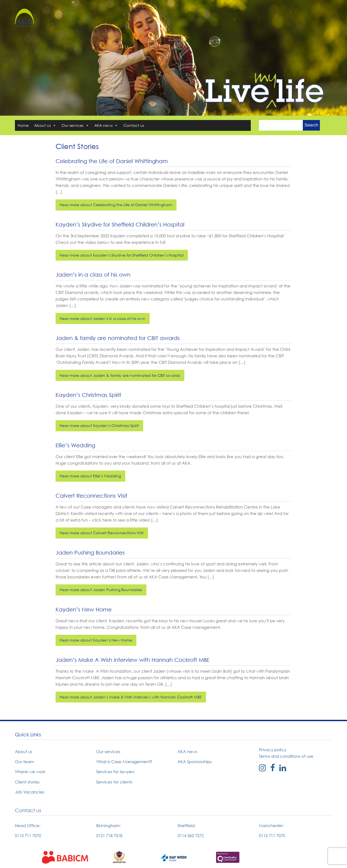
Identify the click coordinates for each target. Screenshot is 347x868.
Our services (75, 125)
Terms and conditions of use (286, 756)
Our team (24, 762)
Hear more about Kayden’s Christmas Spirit (99, 425)
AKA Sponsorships (195, 762)
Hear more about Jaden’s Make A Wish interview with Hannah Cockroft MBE (131, 697)
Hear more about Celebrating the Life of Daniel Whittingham (116, 205)
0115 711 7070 (28, 835)
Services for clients (114, 782)
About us (45, 125)
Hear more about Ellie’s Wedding (90, 476)
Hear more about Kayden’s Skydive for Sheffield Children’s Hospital (122, 255)
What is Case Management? (124, 762)
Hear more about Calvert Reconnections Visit (102, 533)
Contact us (134, 125)
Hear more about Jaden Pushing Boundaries (101, 590)
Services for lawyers (115, 772)
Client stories (27, 782)
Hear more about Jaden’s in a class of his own (102, 318)
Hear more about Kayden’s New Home (96, 640)
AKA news (106, 125)
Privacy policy (273, 750)
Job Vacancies (30, 792)
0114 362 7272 (191, 835)
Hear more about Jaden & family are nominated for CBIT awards (120, 375)
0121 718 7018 (109, 835)
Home (23, 125)
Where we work (30, 772)
